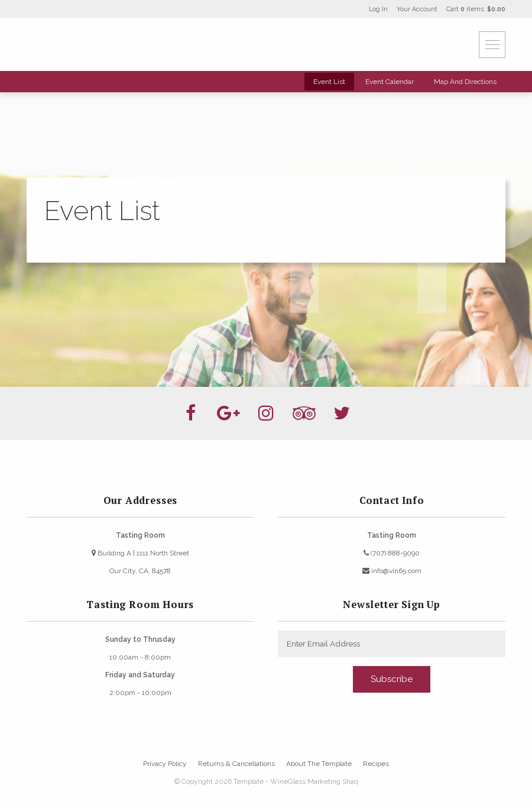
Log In (378, 9)
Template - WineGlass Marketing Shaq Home (98, 44)
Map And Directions (465, 82)
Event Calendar (390, 82)
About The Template (319, 764)
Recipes (376, 764)
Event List (329, 82)
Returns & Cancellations (236, 764)
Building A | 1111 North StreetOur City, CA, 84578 (140, 562)
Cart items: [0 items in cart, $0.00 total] (476, 9)
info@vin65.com (392, 571)
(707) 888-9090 (392, 553)
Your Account (417, 9)
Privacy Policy (165, 764)
